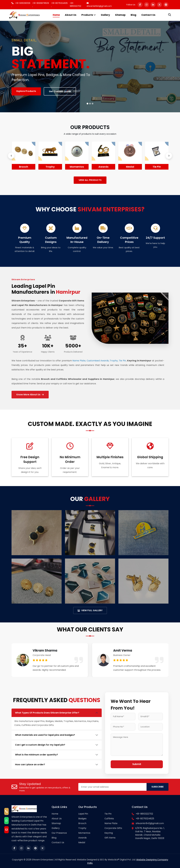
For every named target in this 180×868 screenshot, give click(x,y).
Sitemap (120, 15)
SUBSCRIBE (157, 786)
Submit (137, 763)
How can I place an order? (30, 764)
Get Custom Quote (60, 91)
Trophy (69, 167)
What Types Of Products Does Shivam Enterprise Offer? (47, 712)
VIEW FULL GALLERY (90, 609)
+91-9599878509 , (41, 5)
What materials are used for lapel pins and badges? (45, 734)
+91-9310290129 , (21, 5)
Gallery (105, 15)
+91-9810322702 (75, 5)
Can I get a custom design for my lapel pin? (40, 744)
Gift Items (110, 837)
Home (56, 15)
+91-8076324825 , (59, 5)
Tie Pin (108, 813)
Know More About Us (30, 393)
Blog (133, 15)
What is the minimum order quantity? (36, 754)
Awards (122, 167)
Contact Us (148, 15)
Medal (149, 167)
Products (89, 15)
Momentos (96, 167)
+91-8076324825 (145, 818)
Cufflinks (109, 818)
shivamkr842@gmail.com (99, 5)
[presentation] (11, 156)
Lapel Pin (83, 813)
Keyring (109, 832)
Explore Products (26, 91)
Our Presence (59, 832)
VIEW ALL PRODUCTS (90, 180)
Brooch (42, 167)
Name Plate (111, 822)
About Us (71, 15)
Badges (16, 167)
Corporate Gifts (113, 827)
